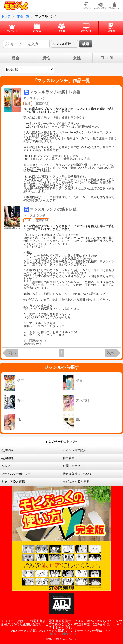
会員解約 (7, 458)
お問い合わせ (72, 466)
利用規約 (69, 458)
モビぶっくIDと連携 (76, 482)
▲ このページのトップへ (61, 442)
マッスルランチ (34, 98)
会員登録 (7, 450)
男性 (46, 58)
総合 (15, 58)
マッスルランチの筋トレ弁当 (55, 92)
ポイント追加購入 (74, 450)
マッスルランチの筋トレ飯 (53, 209)
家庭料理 (42, 103)
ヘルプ (6, 466)
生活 (28, 103)
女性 (77, 58)
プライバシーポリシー (16, 474)
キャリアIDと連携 (13, 482)
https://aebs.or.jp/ (63, 634)
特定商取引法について (77, 474)
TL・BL (108, 58)
